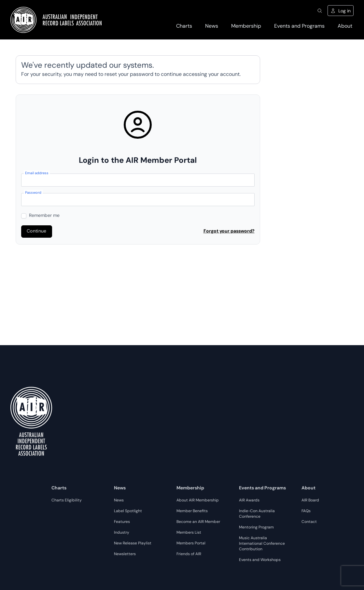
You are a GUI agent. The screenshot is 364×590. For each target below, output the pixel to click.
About (345, 26)
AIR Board (310, 500)
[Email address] (138, 180)
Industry (122, 533)
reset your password (129, 75)
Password (33, 193)
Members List (189, 533)
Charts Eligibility (67, 500)
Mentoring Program (256, 527)
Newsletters (125, 554)
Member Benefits (192, 511)
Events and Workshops (260, 560)
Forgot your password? (229, 231)
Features (122, 522)
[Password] (138, 200)
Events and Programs (299, 26)
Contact (309, 522)
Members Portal (191, 543)
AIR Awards (249, 500)
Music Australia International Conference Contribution (262, 544)
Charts (184, 26)
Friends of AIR (189, 554)
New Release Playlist (133, 543)
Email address (37, 174)
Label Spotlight (128, 511)
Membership (246, 26)
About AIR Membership (198, 500)
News (212, 26)
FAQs (306, 511)
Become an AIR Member (198, 522)
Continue (37, 231)
